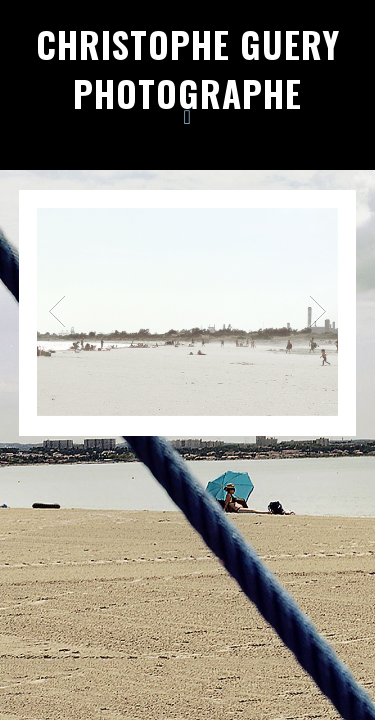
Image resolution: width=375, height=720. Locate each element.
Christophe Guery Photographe (188, 68)
